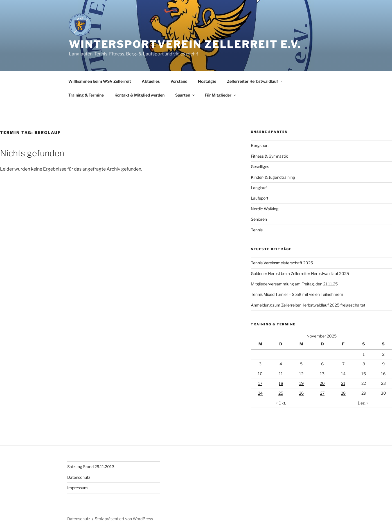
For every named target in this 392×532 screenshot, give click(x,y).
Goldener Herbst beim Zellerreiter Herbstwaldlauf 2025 (300, 273)
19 (301, 383)
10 (260, 374)
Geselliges (260, 166)
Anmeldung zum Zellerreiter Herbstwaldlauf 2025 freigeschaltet (308, 305)
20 (322, 383)
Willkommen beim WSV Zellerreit (100, 81)
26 (301, 393)
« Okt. (281, 403)
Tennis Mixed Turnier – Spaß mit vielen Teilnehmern (297, 294)
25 (281, 393)
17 (260, 383)
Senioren (259, 219)
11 (281, 374)
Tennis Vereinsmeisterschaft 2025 (282, 263)
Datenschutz (79, 477)
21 (343, 383)
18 (281, 383)
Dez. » (363, 403)
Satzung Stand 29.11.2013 (91, 467)
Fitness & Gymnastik (269, 156)
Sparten (185, 95)
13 (322, 374)
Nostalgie (207, 81)
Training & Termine (86, 95)
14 (343, 374)
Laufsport (260, 198)
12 (301, 374)
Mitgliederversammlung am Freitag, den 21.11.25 (294, 284)
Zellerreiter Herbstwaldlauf (255, 81)
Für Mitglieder (221, 95)
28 (343, 393)
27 (322, 393)
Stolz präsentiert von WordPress (124, 519)
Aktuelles (151, 81)
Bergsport (260, 145)
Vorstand (179, 81)
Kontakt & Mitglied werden (139, 95)
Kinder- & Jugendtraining (273, 177)
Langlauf (259, 188)
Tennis (257, 230)
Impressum (77, 488)
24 (260, 393)
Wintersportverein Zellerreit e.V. (185, 44)
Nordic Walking (265, 209)
